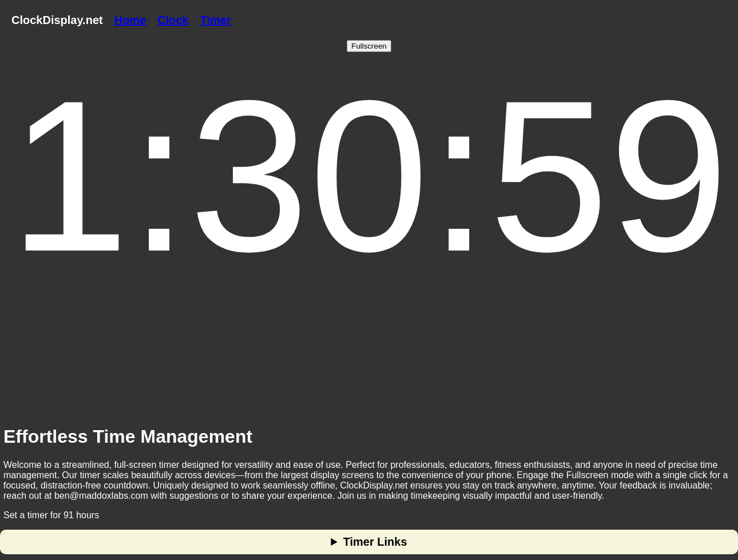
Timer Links (375, 542)
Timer (216, 20)
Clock (173, 20)
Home (130, 20)
